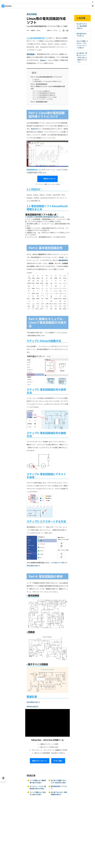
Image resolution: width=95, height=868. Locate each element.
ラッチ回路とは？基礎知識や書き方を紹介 (38, 781)
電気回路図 (32, 14)
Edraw (38, 30)
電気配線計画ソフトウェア (59, 787)
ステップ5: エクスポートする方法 (43, 99)
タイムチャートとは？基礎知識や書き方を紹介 (38, 787)
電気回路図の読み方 (33, 702)
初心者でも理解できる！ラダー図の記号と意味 (59, 781)
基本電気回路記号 (39, 84)
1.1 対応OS (36, 79)
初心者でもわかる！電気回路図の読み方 (59, 793)
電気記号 (34, 129)
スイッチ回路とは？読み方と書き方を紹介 (38, 793)
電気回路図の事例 (39, 102)
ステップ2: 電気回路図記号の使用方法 (44, 93)
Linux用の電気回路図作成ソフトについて (46, 77)
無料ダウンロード (48, 179)
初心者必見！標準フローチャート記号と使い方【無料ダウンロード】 (82, 58)
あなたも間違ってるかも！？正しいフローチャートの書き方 (82, 45)
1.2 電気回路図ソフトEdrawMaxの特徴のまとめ (47, 81)
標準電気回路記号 (33, 706)
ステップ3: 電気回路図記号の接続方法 (44, 95)
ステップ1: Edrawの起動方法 (41, 91)
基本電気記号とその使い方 (82, 35)
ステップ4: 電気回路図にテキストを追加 (45, 97)
